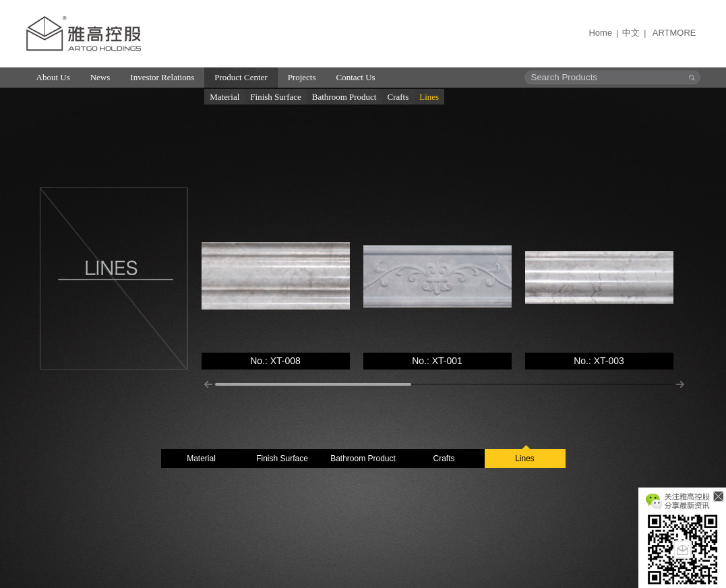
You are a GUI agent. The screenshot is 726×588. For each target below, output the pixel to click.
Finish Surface (275, 97)
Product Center (241, 77)
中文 (631, 33)
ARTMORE (674, 33)
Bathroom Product (344, 97)
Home (600, 33)
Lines (429, 97)
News (100, 77)
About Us (53, 77)
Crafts (398, 97)
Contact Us (356, 77)
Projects (302, 77)
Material (224, 97)
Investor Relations (162, 77)
